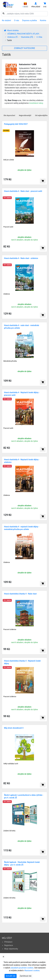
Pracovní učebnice (10, 629)
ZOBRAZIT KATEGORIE (24, 48)
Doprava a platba (30, 20)
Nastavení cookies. (32, 971)
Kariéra (43, 20)
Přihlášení (8, 942)
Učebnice (7, 294)
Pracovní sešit (8, 227)
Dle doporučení (9, 115)
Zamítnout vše (26, 976)
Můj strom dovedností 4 (14, 728)
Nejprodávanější (25, 115)
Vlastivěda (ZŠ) (27, 37)
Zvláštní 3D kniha (9, 831)
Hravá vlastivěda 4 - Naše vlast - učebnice (21, 258)
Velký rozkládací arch (11, 764)
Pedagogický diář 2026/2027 (16, 124)
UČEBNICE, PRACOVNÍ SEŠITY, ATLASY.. (24, 34)
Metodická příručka (10, 361)
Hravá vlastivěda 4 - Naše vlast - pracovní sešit (23, 191)
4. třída (39, 37)
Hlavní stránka (11, 30)
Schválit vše (11, 976)
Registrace (9, 945)
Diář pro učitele (9, 160)
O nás (17, 20)
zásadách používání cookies (22, 968)
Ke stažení (6, 20)
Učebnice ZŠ (12, 37)
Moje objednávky (11, 949)
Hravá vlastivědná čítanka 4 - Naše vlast (20, 594)
